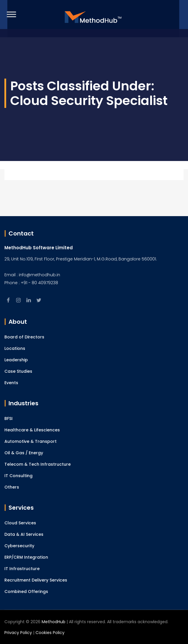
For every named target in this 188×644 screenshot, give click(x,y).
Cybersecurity (19, 546)
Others (12, 487)
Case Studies (18, 371)
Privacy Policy (18, 633)
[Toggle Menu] (11, 14)
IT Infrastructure (22, 569)
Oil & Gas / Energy (24, 453)
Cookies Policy (50, 633)
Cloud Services (20, 523)
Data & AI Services (24, 534)
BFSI (9, 418)
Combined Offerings (26, 592)
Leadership (16, 360)
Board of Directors (24, 337)
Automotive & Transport (31, 441)
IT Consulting (18, 476)
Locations (15, 348)
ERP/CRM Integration (26, 557)
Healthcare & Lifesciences (32, 430)
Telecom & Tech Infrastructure (38, 464)
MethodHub (54, 622)
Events (11, 383)
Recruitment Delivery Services (36, 580)
